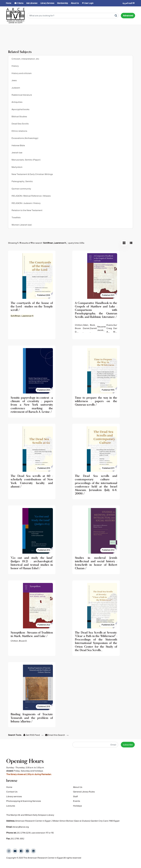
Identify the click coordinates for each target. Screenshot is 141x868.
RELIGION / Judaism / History (26, 203)
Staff (75, 801)
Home (9, 791)
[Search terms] (73, 16)
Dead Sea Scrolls (20, 124)
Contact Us (12, 796)
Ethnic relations (19, 131)
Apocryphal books (20, 109)
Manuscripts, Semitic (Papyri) (26, 160)
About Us (78, 791)
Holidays (77, 810)
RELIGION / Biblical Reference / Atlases (31, 196)
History (15, 66)
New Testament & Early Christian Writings (32, 174)
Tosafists (16, 217)
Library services (14, 801)
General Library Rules (84, 796)
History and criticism (22, 73)
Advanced (128, 16)
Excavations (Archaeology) (25, 138)
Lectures (11, 810)
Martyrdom (17, 167)
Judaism (16, 88)
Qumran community (21, 189)
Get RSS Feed (31, 735)
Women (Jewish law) (22, 225)
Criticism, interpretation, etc (25, 59)
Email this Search (55, 735)
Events (77, 805)
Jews (14, 80)
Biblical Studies (19, 117)
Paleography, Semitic (22, 181)
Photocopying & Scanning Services (24, 805)
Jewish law (17, 153)
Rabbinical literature (22, 95)
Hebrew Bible (18, 145)
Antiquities (17, 102)
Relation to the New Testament (27, 210)
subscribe (128, 745)
